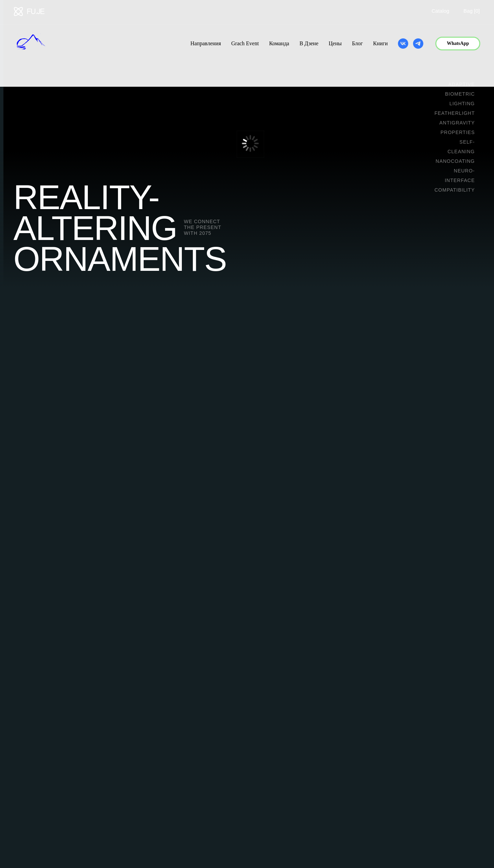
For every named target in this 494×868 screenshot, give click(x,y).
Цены (335, 43)
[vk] (403, 44)
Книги (380, 43)
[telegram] (418, 44)
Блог (357, 43)
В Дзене (309, 43)
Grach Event (245, 43)
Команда (279, 43)
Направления (206, 43)
